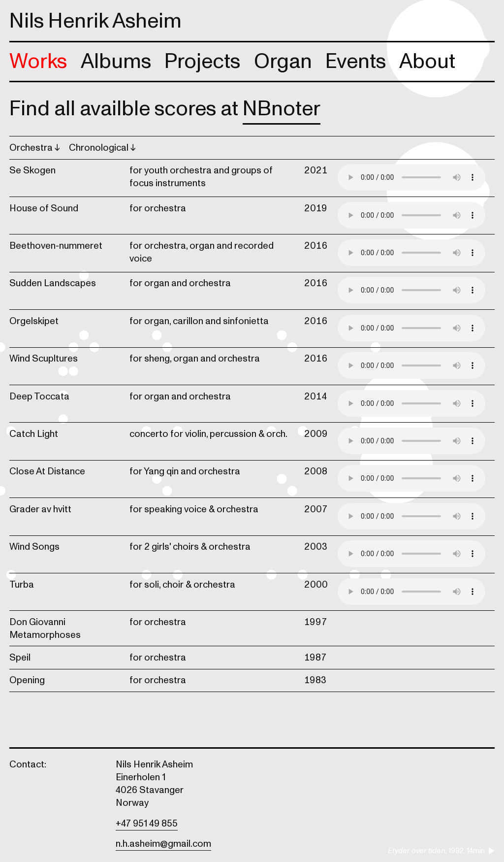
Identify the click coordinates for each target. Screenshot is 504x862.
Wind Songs (34, 547)
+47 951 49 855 (147, 824)
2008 (316, 471)
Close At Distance (47, 471)
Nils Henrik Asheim (95, 21)
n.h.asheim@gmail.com (163, 844)
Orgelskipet (34, 321)
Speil (20, 658)
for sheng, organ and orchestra (195, 359)
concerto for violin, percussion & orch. (208, 434)
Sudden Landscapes (53, 283)
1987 (315, 658)
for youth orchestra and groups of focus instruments (201, 177)
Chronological (100, 148)
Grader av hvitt (40, 509)
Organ (283, 61)
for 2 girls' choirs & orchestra (190, 547)
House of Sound (44, 208)
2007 (316, 509)
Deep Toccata (39, 397)
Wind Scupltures (44, 359)
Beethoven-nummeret (56, 246)
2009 (316, 434)
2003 (316, 547)
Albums (116, 61)
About (427, 61)
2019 (316, 208)
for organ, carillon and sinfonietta (199, 321)
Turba (22, 585)
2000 (316, 585)
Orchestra (32, 148)
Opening (27, 680)
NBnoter (282, 109)
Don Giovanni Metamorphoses (45, 629)
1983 (315, 680)
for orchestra (158, 208)
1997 (316, 622)
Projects (202, 61)
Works (38, 61)
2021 (316, 170)
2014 (316, 397)
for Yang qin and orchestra (185, 471)
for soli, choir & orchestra (182, 585)
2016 (316, 246)
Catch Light (34, 434)
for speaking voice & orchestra (194, 509)
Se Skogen (32, 170)
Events (356, 61)
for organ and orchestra (180, 283)
